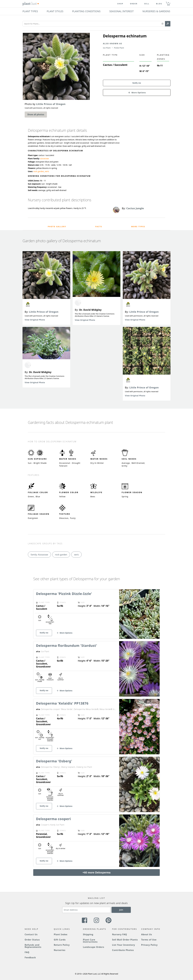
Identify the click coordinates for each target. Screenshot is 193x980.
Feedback (30, 957)
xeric (47, 171)
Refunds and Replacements (33, 946)
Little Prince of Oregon (44, 312)
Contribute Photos (123, 950)
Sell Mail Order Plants (125, 940)
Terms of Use (149, 940)
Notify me (137, 83)
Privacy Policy (149, 945)
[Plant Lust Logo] (31, 4)
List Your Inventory (124, 945)
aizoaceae (44, 158)
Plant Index (61, 934)
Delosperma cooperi (53, 819)
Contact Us (31, 934)
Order (134, 4)
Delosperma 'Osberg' (54, 761)
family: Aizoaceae (39, 555)
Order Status (32, 940)
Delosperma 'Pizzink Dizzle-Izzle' (64, 594)
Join (121, 910)
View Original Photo (35, 320)
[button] (163, 24)
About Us (147, 934)
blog (159, 4)
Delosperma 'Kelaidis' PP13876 (62, 703)
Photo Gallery (57, 227)
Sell (147, 4)
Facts (99, 227)
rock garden (39, 171)
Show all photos (36, 114)
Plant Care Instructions (90, 941)
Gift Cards (60, 940)
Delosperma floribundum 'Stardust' (67, 645)
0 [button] (168, 3)
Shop (120, 4)
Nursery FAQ (119, 934)
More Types (138, 227)
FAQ (27, 952)
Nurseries (60, 950)
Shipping (88, 934)
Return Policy (62, 945)
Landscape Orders (94, 947)
